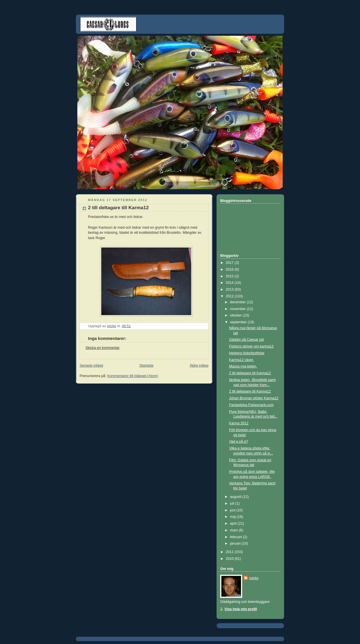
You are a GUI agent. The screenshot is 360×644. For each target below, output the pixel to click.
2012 (230, 296)
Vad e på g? (239, 442)
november (238, 309)
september (239, 322)
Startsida (147, 366)
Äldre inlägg (199, 366)
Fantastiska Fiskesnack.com (251, 405)
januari (236, 543)
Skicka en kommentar (103, 348)
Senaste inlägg (91, 366)
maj (233, 517)
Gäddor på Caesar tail (247, 340)
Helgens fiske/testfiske (247, 353)
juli (233, 503)
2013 (230, 289)
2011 (230, 552)
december (238, 302)
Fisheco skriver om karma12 (251, 346)
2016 (230, 269)
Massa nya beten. (243, 366)
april (234, 523)
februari (237, 537)
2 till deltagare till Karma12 (250, 373)
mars (235, 530)
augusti (236, 497)
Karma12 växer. (242, 360)
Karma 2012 (239, 423)
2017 (230, 263)
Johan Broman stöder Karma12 (254, 398)
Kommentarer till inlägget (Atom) (133, 376)
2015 (230, 276)
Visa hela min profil (241, 609)
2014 (230, 283)
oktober (237, 315)
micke (254, 578)
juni (233, 510)
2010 (230, 559)
